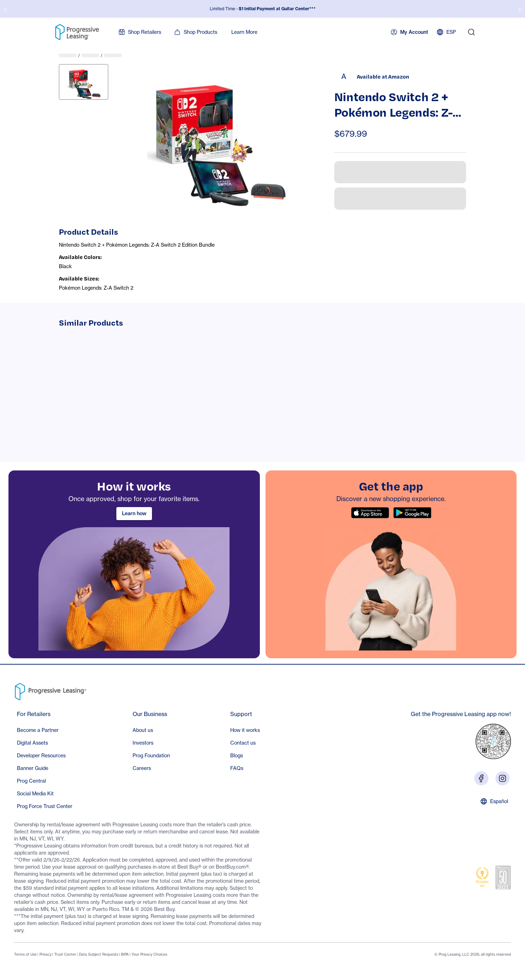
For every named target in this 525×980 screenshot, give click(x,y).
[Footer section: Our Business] (151, 742)
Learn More (244, 32)
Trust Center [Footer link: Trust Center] (65, 954)
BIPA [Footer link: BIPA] (125, 954)
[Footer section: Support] (245, 742)
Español (494, 801)
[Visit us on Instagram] (502, 778)
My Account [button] (409, 32)
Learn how (134, 513)
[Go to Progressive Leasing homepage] (52, 690)
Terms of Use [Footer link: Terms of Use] (25, 954)
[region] (134, 564)
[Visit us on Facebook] (481, 778)
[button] (45, 730)
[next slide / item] (520, 9)
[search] (471, 32)
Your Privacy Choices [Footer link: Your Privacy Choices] (149, 954)
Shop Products (196, 32)
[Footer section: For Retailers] (45, 761)
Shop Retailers (140, 32)
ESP (446, 32)
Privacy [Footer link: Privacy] (45, 954)
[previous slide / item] (5, 9)
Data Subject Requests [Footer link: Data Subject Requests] (99, 954)
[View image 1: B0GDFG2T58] (84, 82)
